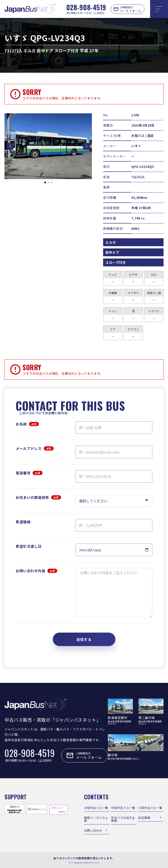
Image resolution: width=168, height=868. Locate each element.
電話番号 (29, 473)
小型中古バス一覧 (150, 808)
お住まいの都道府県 (38, 497)
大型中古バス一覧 (96, 808)
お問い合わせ (93, 830)
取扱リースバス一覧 (96, 819)
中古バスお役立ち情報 (123, 819)
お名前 (27, 424)
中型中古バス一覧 (123, 808)
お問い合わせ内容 (36, 571)
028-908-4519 (86, 7)
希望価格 (23, 522)
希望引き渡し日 (29, 546)
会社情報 (144, 818)
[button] (10, 146)
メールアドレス (35, 448)
